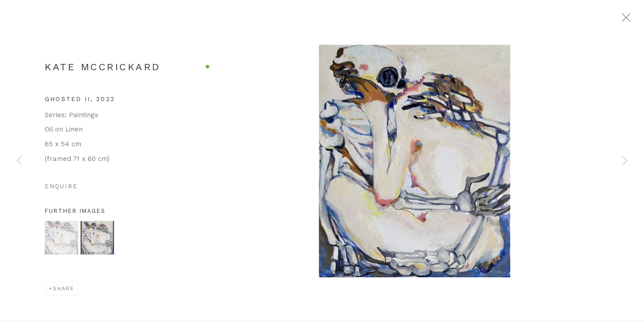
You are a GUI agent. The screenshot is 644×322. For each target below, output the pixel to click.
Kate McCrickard (103, 70)
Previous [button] (19, 161)
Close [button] (629, 20)
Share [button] (64, 292)
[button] (61, 241)
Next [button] (625, 161)
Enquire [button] (61, 189)
